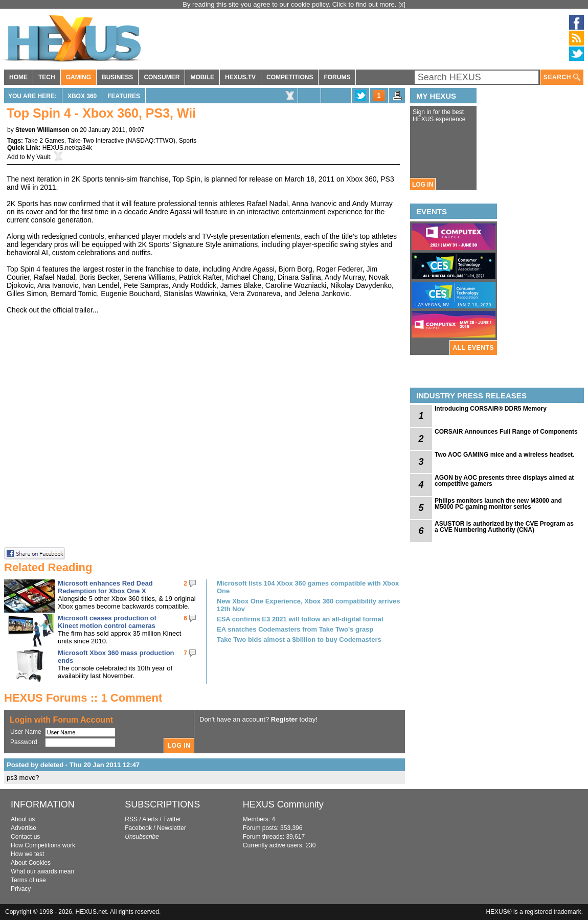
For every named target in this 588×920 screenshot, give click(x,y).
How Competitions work (43, 845)
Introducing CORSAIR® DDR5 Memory (491, 409)
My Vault (38, 157)
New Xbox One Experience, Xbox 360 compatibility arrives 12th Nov (308, 605)
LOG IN (423, 185)
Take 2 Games (44, 141)
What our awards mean (42, 871)
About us (23, 819)
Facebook (138, 828)
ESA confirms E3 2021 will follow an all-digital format (300, 619)
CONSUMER (162, 77)
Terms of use (28, 880)
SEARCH (562, 77)
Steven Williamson (42, 130)
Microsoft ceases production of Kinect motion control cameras (107, 622)
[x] (402, 4)
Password (24, 742)
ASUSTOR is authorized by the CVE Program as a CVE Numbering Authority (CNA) (504, 527)
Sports (188, 141)
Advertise (24, 828)
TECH (47, 77)
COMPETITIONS (290, 77)
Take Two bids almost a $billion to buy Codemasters (299, 639)
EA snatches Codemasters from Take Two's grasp (295, 629)
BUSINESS (117, 77)
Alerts (150, 819)
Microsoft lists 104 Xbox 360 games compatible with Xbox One (308, 587)
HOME (18, 77)
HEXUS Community (283, 804)
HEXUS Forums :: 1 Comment (83, 698)
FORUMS (337, 77)
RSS (131, 819)
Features (124, 96)
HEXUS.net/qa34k (67, 148)
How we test (27, 854)
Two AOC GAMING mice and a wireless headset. (504, 455)
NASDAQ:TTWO (151, 141)
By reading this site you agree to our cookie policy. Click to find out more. (290, 4)
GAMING (78, 77)
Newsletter (172, 828)
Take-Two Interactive (96, 141)
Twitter (172, 819)
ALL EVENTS (473, 348)
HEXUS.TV (240, 77)
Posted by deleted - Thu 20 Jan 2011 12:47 (73, 765)
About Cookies (31, 863)
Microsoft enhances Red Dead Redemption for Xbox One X (105, 587)
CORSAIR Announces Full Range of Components (506, 432)
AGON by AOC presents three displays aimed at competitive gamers (504, 481)
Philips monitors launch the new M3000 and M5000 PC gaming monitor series (498, 504)
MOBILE (202, 77)
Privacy (21, 889)
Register (284, 719)
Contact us (25, 837)
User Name (26, 732)
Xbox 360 (82, 96)
